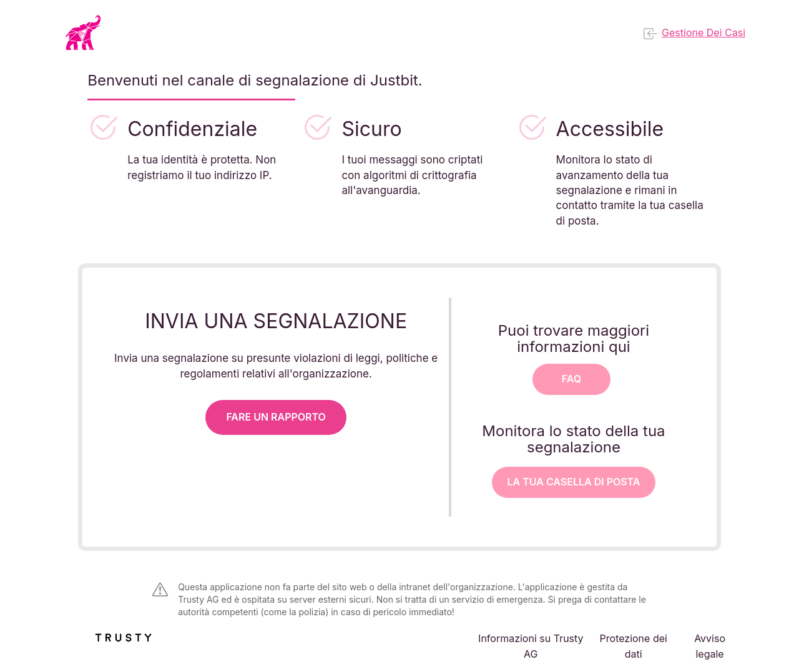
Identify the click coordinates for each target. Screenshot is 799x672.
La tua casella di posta (574, 482)
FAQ (571, 379)
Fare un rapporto (276, 417)
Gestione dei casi (694, 34)
